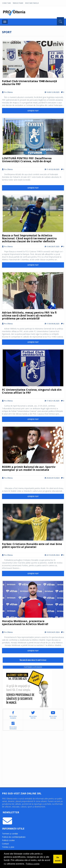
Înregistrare (18, 3)
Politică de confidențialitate (14, 837)
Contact (5, 844)
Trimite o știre (8, 847)
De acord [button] (58, 859)
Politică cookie (8, 840)
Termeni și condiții (10, 834)
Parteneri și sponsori (33, 667)
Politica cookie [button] (33, 864)
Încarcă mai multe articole (33, 660)
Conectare (7, 3)
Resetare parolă (32, 3)
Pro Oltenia (15, 13)
